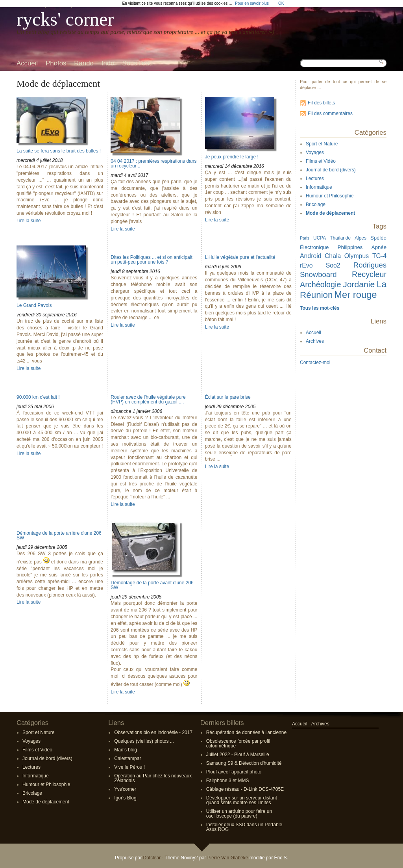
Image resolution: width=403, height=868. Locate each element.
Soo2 (333, 265)
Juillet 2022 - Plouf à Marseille (238, 755)
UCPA (320, 238)
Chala (333, 256)
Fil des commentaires (330, 113)
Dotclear (152, 858)
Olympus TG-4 (365, 256)
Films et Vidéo (321, 161)
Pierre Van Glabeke (228, 858)
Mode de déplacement (330, 213)
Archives (315, 341)
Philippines (350, 247)
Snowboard (318, 274)
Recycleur (369, 274)
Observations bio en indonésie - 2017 (153, 732)
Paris (305, 238)
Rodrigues (370, 265)
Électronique (314, 247)
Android (311, 256)
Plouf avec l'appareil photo (234, 772)
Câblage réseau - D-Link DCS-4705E (245, 789)
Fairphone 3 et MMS (228, 781)
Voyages (315, 152)
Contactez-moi (315, 362)
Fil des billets (321, 103)
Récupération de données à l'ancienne (246, 732)
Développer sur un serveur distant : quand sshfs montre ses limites (243, 800)
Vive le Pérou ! (129, 767)
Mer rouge (355, 295)
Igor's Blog (125, 798)
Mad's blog (126, 750)
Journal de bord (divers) (331, 170)
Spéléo (378, 238)
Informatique (319, 187)
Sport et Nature (322, 144)
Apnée (379, 247)
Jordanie (359, 284)
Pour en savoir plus (252, 3)
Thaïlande (340, 238)
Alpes (360, 238)
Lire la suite (29, 221)
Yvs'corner (125, 789)
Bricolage (316, 204)
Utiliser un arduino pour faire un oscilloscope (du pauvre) (239, 814)
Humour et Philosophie (330, 196)
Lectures (315, 178)
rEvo (306, 265)
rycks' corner (65, 19)
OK (281, 3)
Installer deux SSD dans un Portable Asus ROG (244, 827)
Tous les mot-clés (320, 308)
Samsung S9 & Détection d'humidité (244, 763)
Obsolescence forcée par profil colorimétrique (238, 743)
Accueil (313, 333)
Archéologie (320, 284)
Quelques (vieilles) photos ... (144, 741)
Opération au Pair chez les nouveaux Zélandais (153, 778)
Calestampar (128, 758)
